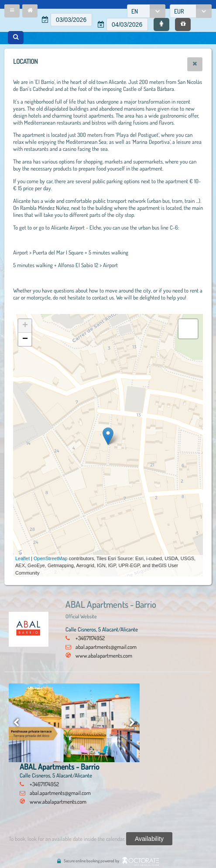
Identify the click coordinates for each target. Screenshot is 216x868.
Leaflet (22, 558)
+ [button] (25, 326)
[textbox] (71, 20)
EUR (179, 11)
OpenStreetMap (51, 558)
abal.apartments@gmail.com (106, 647)
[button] (12, 11)
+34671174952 (90, 638)
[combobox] (146, 11)
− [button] (25, 339)
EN (135, 11)
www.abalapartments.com (104, 655)
